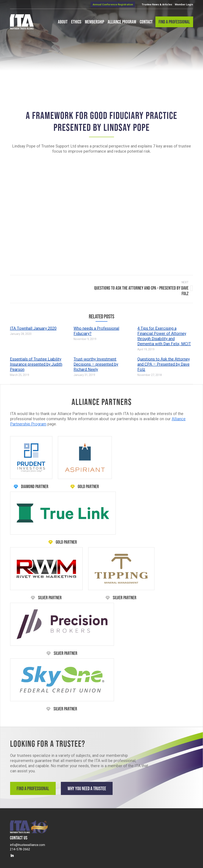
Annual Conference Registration (113, 4)
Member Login (184, 4)
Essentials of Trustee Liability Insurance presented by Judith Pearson (36, 363)
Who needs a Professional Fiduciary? (96, 329)
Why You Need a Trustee (91, 787)
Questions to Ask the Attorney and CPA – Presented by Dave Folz (164, 363)
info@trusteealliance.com (27, 842)
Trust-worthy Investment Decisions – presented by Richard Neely (96, 363)
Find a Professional (34, 787)
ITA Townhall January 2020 (33, 327)
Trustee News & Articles (157, 4)
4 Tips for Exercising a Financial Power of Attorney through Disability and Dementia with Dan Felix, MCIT (164, 334)
